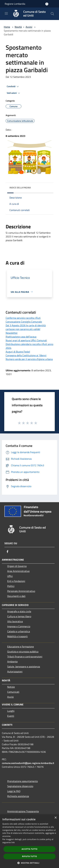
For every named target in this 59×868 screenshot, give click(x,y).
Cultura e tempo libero (19, 616)
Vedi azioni (14, 93)
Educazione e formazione (21, 647)
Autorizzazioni (15, 672)
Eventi (11, 716)
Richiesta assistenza (18, 796)
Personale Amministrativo (21, 591)
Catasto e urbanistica (19, 631)
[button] (30, 863)
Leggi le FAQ (14, 791)
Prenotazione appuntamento (22, 781)
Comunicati (13, 692)
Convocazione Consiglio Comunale (24, 322)
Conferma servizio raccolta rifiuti (23, 318)
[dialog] (29, 841)
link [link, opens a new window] (13, 842)
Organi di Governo (17, 566)
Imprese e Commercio (19, 626)
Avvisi (29, 27)
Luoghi (11, 711)
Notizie (11, 687)
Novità (18, 27)
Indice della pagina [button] (20, 188)
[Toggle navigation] (6, 13)
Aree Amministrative (18, 571)
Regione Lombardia (15, 4)
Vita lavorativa (15, 621)
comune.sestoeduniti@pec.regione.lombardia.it (28, 763)
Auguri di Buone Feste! (18, 352)
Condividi (13, 87)
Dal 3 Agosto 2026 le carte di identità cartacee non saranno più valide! (26, 327)
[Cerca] (52, 14)
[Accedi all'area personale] (47, 4)
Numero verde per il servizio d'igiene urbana (29, 359)
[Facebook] (8, 552)
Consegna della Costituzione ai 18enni (26, 355)
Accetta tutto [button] (29, 849)
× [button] (55, 818)
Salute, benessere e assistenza (24, 667)
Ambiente (12, 662)
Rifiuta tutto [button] (29, 856)
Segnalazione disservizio (20, 786)
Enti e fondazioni (16, 581)
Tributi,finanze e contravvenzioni (25, 657)
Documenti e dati (16, 596)
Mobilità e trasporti (17, 636)
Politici (11, 586)
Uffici (10, 576)
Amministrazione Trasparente (23, 811)
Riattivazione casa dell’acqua (21, 337)
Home (7, 27)
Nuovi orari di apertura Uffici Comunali (26, 340)
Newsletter (12, 333)
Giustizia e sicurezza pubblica (23, 652)
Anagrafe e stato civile (19, 611)
